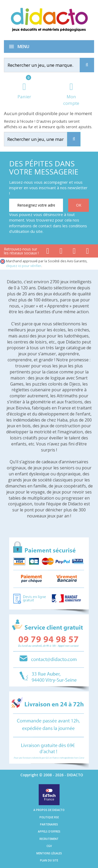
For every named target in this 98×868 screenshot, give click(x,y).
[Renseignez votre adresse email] (36, 205)
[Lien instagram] (74, 252)
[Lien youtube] (61, 252)
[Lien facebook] (48, 252)
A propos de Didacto (49, 810)
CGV (49, 846)
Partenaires (49, 824)
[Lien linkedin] (87, 252)
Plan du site (49, 860)
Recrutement (49, 839)
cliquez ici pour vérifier (24, 266)
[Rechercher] (47, 65)
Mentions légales (49, 853)
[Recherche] (87, 65)
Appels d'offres (49, 831)
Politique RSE (49, 817)
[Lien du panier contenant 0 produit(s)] (24, 91)
